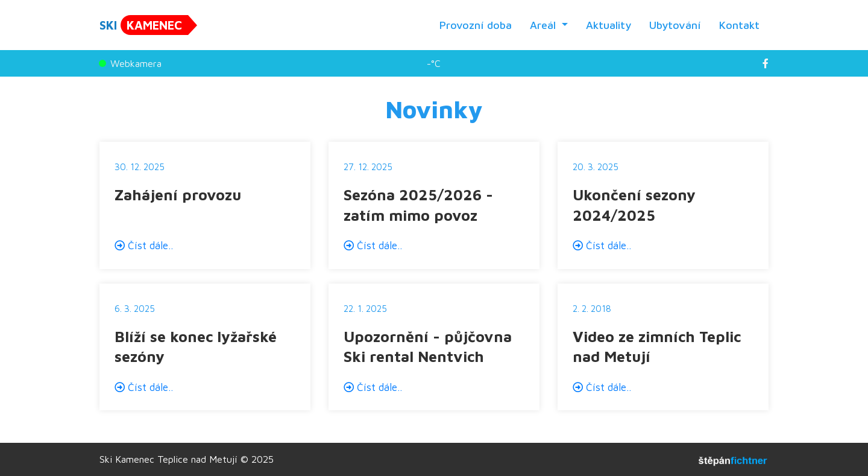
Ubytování (675, 25)
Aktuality (609, 25)
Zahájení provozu (178, 195)
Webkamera (131, 63)
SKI (144, 25)
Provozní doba (476, 25)
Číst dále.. (144, 246)
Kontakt (739, 25)
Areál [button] (544, 25)
